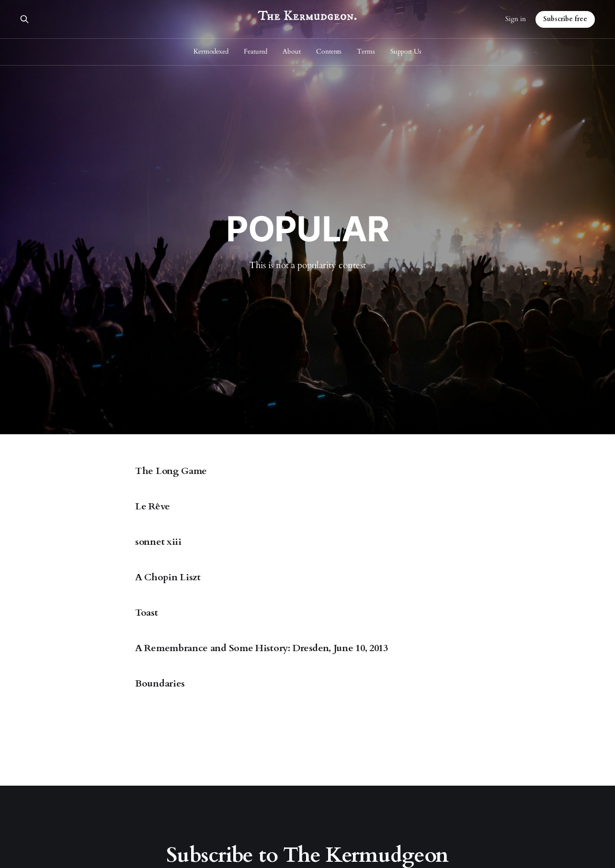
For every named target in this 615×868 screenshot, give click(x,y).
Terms (366, 51)
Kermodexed (211, 51)
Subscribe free (565, 19)
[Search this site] (24, 19)
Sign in (516, 19)
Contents (329, 51)
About (292, 51)
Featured (256, 51)
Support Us (406, 51)
